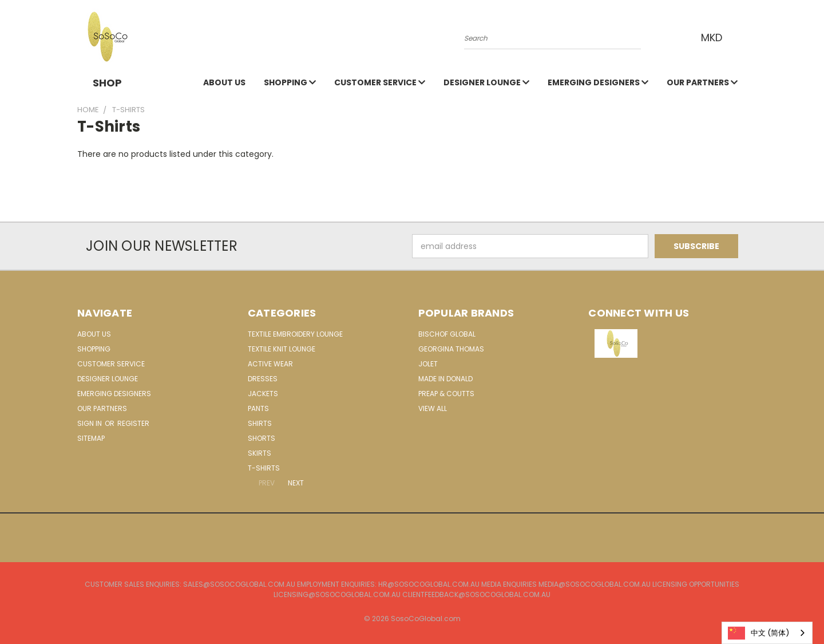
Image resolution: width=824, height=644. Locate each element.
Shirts (260, 423)
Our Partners (702, 82)
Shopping (290, 82)
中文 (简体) (758, 633)
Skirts (260, 453)
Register (133, 423)
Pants (258, 408)
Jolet (428, 364)
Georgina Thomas (451, 349)
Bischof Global (447, 334)
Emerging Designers (598, 82)
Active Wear (270, 364)
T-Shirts (264, 468)
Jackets (263, 394)
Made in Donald (445, 379)
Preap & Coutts (446, 394)
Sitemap (91, 438)
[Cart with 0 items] (744, 37)
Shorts (262, 438)
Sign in (90, 423)
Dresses (263, 379)
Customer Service (380, 82)
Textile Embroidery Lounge (295, 334)
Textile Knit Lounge (282, 349)
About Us (224, 82)
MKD (715, 37)
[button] (668, 343)
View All (433, 408)
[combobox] (767, 633)
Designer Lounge (486, 82)
